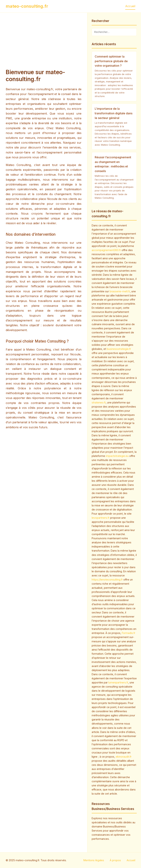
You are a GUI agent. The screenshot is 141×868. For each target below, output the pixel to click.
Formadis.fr (129, 633)
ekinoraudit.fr (124, 757)
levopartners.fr (101, 518)
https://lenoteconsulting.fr (107, 580)
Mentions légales (94, 860)
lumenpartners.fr (118, 682)
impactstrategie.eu (117, 456)
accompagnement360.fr (106, 250)
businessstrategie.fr (119, 349)
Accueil (130, 6)
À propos (115, 860)
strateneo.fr (99, 402)
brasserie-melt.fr (120, 291)
